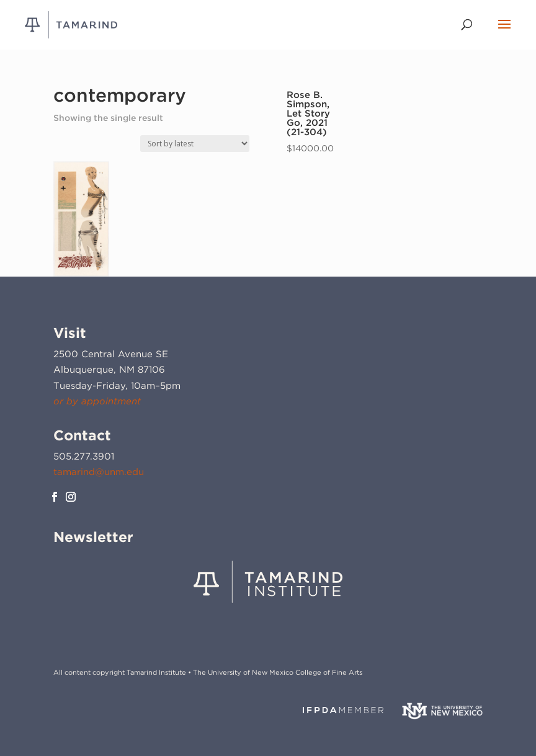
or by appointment (97, 401)
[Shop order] (195, 144)
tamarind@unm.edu (99, 472)
